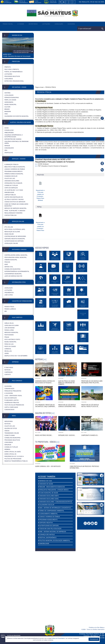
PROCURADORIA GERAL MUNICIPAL (16, 257)
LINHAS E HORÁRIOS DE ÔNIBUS (15, 169)
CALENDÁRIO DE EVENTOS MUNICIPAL (17, 116)
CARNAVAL (8, 349)
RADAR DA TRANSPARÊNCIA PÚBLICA (16, 461)
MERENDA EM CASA (45, 481)
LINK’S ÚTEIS (9, 295)
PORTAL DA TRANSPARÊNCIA (13, 72)
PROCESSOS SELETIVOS (12, 76)
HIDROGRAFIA (9, 102)
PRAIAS (7, 337)
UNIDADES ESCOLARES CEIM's (48, 499)
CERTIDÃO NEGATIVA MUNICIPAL (15, 239)
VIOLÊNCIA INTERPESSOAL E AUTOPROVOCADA (14, 136)
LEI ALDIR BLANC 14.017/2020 (14, 190)
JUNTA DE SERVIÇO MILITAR (13, 276)
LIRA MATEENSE (10, 328)
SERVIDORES (9, 421)
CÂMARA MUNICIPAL (11, 260)
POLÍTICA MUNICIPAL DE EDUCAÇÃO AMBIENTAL (54, 540)
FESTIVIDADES (9, 335)
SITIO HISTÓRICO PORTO (12, 339)
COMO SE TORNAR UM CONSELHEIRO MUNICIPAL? (16, 205)
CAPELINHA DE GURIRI (12, 325)
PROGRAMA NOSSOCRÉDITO (13, 171)
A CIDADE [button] (21, 24)
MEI (6, 311)
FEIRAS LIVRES (9, 330)
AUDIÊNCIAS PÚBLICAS (12, 402)
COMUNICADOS (9, 409)
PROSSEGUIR (94, 639)
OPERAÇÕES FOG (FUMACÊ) (13, 183)
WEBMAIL (7, 449)
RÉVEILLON (8, 351)
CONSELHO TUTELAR (11, 185)
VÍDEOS (7, 431)
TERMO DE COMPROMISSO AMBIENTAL (51, 511)
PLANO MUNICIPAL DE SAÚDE (48, 493)
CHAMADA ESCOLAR (11, 176)
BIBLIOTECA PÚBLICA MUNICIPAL (15, 167)
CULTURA (7, 107)
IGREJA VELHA (9, 323)
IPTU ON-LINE (9, 227)
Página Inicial (39, 87)
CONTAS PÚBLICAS (10, 215)
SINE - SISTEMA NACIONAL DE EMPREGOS (52, 532)
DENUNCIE (8, 445)
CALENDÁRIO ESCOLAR (46, 505)
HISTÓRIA (7, 93)
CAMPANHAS (8, 372)
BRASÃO (7, 109)
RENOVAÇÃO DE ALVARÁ (12, 232)
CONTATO (8, 374)
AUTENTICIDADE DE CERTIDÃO (14, 241)
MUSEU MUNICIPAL (10, 104)
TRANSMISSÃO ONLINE (12, 433)
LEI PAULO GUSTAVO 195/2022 (14, 199)
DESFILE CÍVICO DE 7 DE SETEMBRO (16, 356)
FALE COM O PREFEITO (12, 69)
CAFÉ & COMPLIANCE (11, 407)
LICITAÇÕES (46, 24)
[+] (36, 164)
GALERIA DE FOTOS (11, 428)
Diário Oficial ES (10, 454)
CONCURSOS (9, 79)
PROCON (7, 262)
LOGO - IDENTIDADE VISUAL (13, 396)
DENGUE (7, 146)
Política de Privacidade (58, 638)
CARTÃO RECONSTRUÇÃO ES (14, 197)
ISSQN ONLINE (9, 234)
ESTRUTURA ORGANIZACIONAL (14, 81)
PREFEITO (8, 67)
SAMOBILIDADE (9, 192)
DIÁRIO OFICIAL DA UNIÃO (13, 452)
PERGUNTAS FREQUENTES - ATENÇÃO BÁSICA (53, 490)
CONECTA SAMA (10, 435)
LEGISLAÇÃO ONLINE (11, 243)
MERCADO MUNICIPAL (11, 332)
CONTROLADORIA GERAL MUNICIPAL (16, 255)
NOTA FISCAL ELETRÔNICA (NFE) (15, 229)
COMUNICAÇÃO (9, 389)
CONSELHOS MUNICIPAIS (12, 269)
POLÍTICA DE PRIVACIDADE (13, 459)
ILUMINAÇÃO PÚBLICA (11, 164)
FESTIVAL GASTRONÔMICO (47, 537)
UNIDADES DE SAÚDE (45, 484)
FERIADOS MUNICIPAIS (12, 97)
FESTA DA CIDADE (10, 346)
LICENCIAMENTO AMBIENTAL (48, 514)
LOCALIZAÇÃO (9, 95)
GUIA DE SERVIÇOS (11, 398)
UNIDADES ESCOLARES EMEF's (48, 496)
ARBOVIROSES (9, 133)
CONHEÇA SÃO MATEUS (46, 535)
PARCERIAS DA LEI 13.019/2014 (14, 456)
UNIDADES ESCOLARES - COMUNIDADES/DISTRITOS (55, 502)
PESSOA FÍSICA (9, 307)
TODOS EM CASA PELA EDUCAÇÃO (50, 529)
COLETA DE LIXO (10, 178)
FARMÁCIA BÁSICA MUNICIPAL (14, 174)
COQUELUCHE (9, 130)
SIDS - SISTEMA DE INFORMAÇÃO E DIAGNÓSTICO (54, 508)
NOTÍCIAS (7, 370)
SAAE (6, 264)
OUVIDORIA (71, 24)
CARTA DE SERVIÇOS (11, 188)
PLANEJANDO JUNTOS (11, 400)
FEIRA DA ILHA (9, 344)
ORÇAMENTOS (9, 292)
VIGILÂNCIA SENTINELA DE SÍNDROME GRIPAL (16, 142)
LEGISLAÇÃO (59, 24)
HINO (6, 114)
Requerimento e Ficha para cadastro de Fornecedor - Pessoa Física (40, 220)
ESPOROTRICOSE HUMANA (13, 139)
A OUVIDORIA (9, 393)
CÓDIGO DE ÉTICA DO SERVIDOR (15, 202)
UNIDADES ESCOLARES (12, 181)
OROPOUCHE (9, 153)
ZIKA (6, 150)
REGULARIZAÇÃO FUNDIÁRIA (13, 213)
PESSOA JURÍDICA (10, 309)
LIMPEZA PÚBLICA (10, 195)
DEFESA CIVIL (9, 267)
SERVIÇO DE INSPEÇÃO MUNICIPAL (16, 208)
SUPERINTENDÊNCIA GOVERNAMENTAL (17, 271)
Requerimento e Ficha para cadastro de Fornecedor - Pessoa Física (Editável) (40, 189)
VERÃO (7, 353)
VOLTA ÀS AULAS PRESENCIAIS (14, 405)
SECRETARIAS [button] (33, 24)
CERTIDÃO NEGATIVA (45, 523)
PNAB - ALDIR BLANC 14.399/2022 (15, 211)
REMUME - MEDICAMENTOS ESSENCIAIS (51, 487)
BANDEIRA (8, 111)
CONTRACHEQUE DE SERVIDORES (15, 236)
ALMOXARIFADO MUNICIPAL (13, 274)
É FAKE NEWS (9, 367)
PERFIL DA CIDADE (10, 100)
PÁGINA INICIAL (8, 24)
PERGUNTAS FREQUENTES (13, 391)
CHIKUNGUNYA (9, 148)
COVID (7, 128)
